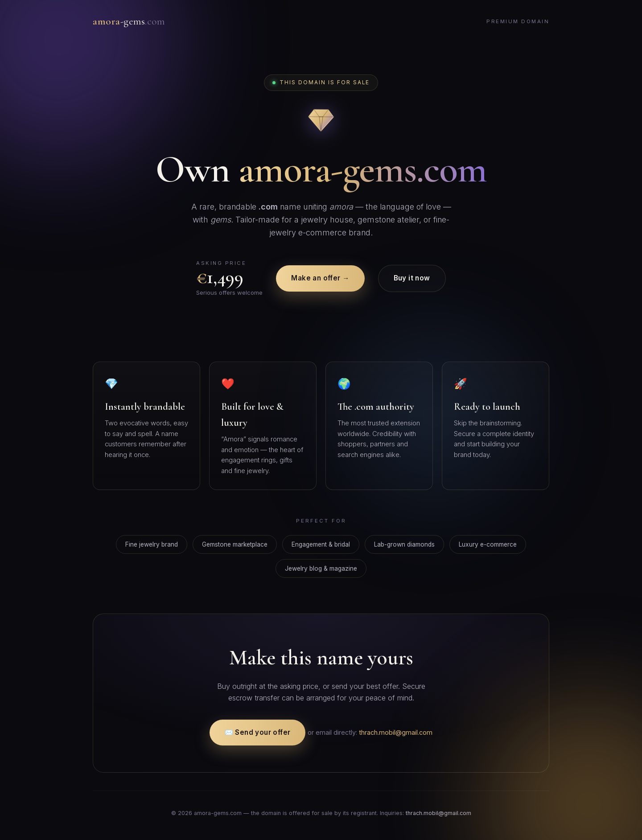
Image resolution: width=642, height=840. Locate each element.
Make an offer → (320, 278)
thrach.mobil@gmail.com (396, 732)
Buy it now (412, 278)
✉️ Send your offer (258, 732)
